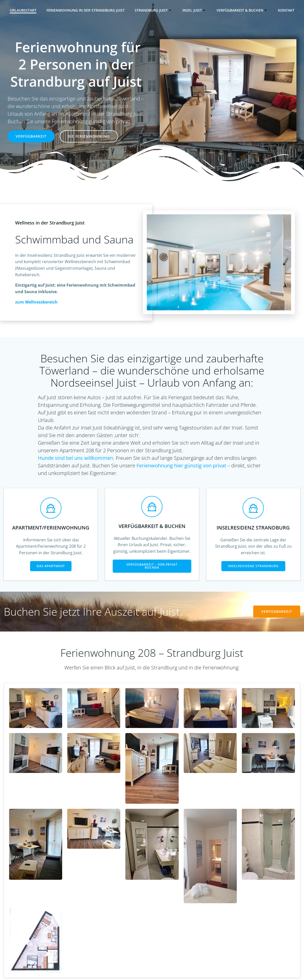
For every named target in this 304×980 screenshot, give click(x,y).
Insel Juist (194, 10)
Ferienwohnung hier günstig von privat (181, 466)
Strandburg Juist (154, 10)
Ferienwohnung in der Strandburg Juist (86, 10)
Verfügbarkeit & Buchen (242, 10)
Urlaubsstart (23, 10)
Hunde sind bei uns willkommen (76, 458)
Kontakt (286, 10)
